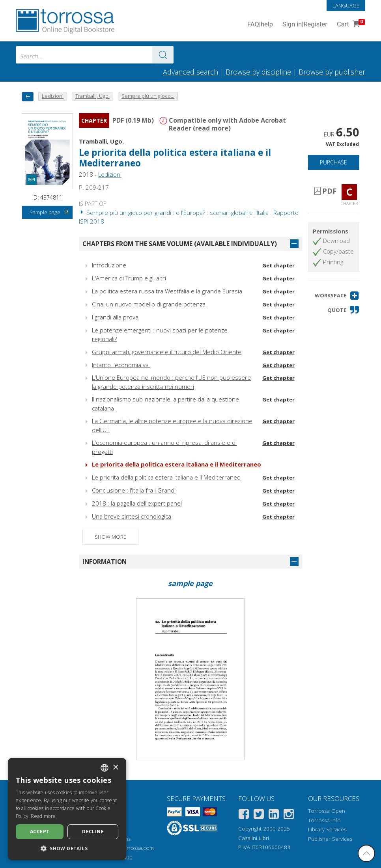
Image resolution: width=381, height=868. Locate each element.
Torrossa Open (327, 811)
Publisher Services (330, 839)
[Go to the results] (163, 55)
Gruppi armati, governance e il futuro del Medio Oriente (167, 352)
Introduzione (109, 265)
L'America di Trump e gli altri (129, 278)
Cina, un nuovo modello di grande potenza (149, 304)
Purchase (333, 162)
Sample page (49, 213)
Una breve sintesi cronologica (132, 516)
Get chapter (278, 265)
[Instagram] (289, 815)
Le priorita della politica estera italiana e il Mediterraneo (175, 158)
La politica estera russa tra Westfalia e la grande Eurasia (167, 291)
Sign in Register (305, 25)
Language (346, 6)
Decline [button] (93, 832)
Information (105, 562)
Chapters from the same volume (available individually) (180, 244)
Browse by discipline (258, 72)
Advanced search (190, 72)
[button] (337, 296)
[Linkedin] (274, 815)
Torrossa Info (324, 820)
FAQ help (260, 25)
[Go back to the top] (366, 853)
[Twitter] (259, 815)
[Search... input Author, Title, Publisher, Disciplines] (95, 55)
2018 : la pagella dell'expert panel (137, 503)
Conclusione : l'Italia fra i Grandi (134, 490)
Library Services (327, 829)
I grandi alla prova (115, 317)
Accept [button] (40, 832)
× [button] (115, 768)
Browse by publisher (332, 72)
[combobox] (95, 55)
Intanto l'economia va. (121, 365)
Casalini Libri (254, 838)
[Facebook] (244, 815)
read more (212, 128)
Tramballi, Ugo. (101, 141)
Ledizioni (110, 174)
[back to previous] (28, 96)
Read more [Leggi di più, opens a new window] (43, 816)
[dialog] (67, 809)
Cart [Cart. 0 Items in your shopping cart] (350, 25)
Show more (110, 537)
